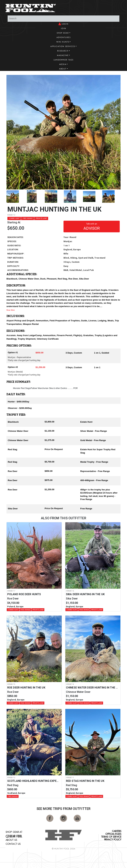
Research (63, 51)
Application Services (63, 46)
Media (63, 64)
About (63, 69)
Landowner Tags (63, 60)
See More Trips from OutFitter (63, 809)
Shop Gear (63, 33)
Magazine (63, 55)
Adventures (64, 37)
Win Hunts (63, 42)
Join (63, 28)
